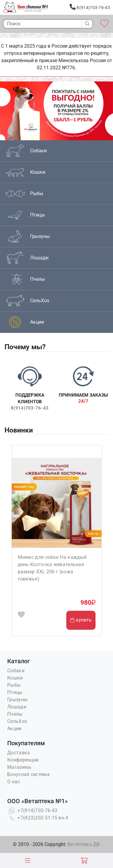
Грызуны (17, 700)
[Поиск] (41, 24)
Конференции (23, 760)
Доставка (19, 753)
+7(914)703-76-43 (32, 811)
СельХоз (17, 721)
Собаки (16, 671)
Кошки (15, 678)
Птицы (15, 692)
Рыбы (14, 685)
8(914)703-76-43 (90, 7)
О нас (14, 782)
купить (81, 620)
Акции (14, 729)
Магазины (19, 767)
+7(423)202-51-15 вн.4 (38, 818)
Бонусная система (28, 774)
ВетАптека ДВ (84, 844)
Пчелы (15, 714)
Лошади (17, 707)
